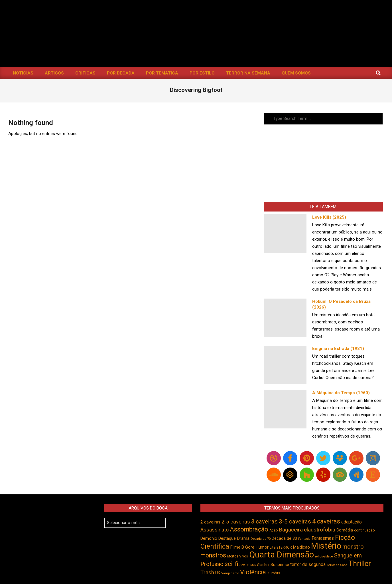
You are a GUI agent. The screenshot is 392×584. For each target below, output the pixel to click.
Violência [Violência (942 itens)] (253, 572)
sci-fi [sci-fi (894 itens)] (231, 564)
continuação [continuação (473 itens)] (364, 530)
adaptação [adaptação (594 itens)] (352, 522)
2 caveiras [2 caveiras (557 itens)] (210, 522)
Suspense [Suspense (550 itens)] (280, 565)
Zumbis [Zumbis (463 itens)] (274, 573)
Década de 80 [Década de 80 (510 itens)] (284, 538)
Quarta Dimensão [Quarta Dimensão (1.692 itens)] (282, 555)
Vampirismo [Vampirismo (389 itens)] (230, 573)
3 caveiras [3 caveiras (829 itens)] (264, 521)
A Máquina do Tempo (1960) (341, 393)
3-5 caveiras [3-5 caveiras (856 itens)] (295, 521)
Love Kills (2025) (329, 217)
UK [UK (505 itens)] (218, 573)
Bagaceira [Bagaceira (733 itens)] (291, 530)
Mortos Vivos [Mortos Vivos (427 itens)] (238, 556)
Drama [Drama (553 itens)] (243, 538)
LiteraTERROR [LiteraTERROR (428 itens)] (281, 547)
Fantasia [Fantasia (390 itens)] (304, 539)
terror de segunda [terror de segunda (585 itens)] (308, 564)
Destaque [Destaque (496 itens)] (227, 538)
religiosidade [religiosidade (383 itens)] (324, 556)
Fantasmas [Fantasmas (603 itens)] (323, 538)
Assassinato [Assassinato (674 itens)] (215, 530)
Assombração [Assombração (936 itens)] (249, 529)
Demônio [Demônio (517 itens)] (209, 538)
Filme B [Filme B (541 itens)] (237, 547)
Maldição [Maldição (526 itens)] (301, 547)
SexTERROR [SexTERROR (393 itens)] (248, 565)
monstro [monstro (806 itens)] (353, 547)
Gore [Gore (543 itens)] (250, 547)
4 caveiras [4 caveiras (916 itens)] (326, 521)
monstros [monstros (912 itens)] (213, 555)
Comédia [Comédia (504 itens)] (345, 530)
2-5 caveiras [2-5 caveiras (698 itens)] (236, 522)
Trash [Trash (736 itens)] (207, 572)
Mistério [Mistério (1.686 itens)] (326, 546)
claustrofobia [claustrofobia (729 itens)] (320, 530)
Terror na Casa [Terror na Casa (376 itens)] (337, 565)
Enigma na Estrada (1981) (338, 349)
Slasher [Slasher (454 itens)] (263, 565)
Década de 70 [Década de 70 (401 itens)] (261, 539)
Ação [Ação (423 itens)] (274, 530)
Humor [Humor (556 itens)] (262, 547)
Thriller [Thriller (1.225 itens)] (360, 564)
